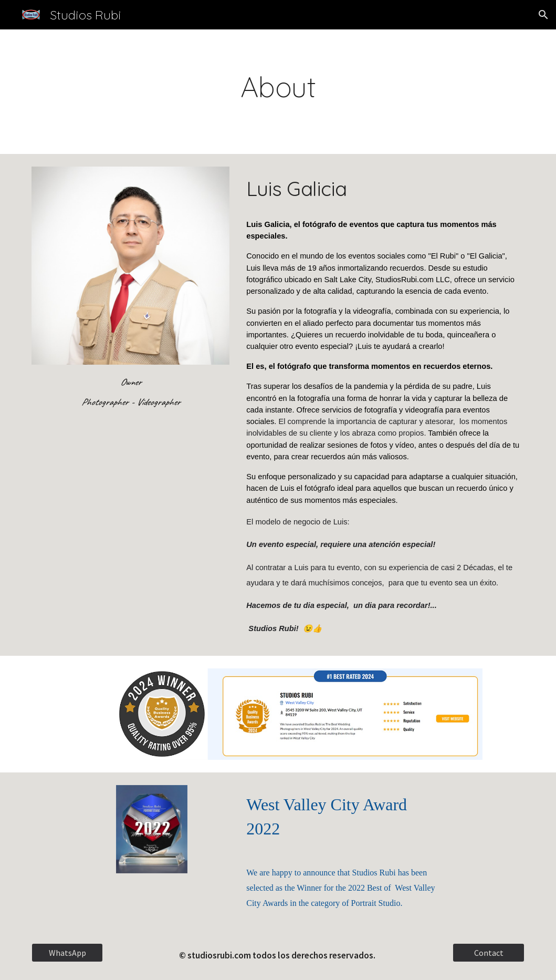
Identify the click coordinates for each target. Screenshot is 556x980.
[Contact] (488, 953)
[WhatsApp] (67, 953)
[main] (278, 92)
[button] (543, 15)
